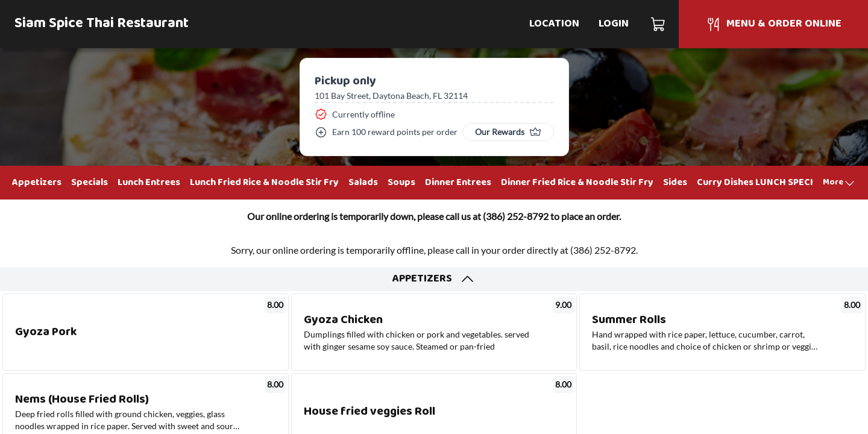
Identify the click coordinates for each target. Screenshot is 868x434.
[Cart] (659, 24)
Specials (90, 183)
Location (554, 24)
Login (614, 24)
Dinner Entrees (458, 183)
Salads (363, 183)
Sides (675, 183)
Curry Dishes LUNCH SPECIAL (760, 183)
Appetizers (37, 183)
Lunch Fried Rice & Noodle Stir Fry (264, 183)
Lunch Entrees (149, 183)
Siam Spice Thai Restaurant (102, 24)
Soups (401, 183)
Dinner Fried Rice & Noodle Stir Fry (577, 183)
